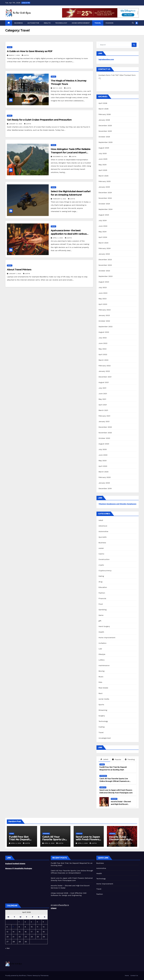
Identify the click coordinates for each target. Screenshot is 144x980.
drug (100, 582)
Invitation (103, 643)
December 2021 (105, 377)
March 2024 (103, 243)
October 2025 (104, 137)
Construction (104, 559)
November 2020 (105, 433)
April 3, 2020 (58, 238)
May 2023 (103, 299)
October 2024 (104, 204)
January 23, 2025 (16, 124)
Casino (101, 554)
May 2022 (103, 349)
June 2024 (103, 226)
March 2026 (104, 109)
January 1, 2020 (15, 274)
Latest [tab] (104, 759)
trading (102, 727)
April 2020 (103, 466)
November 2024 (105, 198)
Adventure (103, 526)
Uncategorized (105, 738)
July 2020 (103, 449)
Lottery (102, 660)
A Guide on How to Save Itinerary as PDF (30, 51)
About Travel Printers (19, 270)
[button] (133, 23)
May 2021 (102, 399)
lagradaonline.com (106, 59)
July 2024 (103, 220)
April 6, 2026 (16, 843)
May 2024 (103, 232)
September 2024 (106, 209)
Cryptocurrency (105, 571)
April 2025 (103, 170)
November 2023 (105, 265)
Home (127, 976)
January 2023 (104, 315)
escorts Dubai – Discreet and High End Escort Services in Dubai (121, 804)
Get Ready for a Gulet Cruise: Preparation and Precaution (40, 120)
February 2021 (104, 416)
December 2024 (105, 193)
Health (47, 23)
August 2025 (104, 148)
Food (101, 604)
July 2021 (102, 388)
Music (101, 677)
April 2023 (103, 304)
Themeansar (44, 976)
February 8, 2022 (60, 199)
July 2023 (103, 287)
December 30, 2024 (60, 157)
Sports (101, 705)
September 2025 (106, 142)
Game (101, 615)
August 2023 (104, 282)
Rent (101, 693)
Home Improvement (81, 23)
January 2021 (104, 421)
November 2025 (105, 131)
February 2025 (105, 181)
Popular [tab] (117, 759)
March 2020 (104, 472)
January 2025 (104, 187)
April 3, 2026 (83, 843)
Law (100, 649)
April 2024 (103, 237)
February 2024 (105, 248)
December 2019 (105, 488)
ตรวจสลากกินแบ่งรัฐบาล (60, 905)
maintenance (104, 665)
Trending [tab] (130, 759)
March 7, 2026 (15, 55)
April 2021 (103, 405)
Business (19, 23)
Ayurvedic (103, 537)
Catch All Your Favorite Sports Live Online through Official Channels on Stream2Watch (114, 781)
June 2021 (103, 394)
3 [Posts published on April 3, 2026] (31, 922)
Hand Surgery (104, 626)
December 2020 (105, 427)
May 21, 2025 (58, 88)
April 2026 (103, 103)
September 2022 (106, 327)
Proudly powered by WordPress (16, 976)
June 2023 (103, 293)
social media (104, 699)
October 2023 (104, 271)
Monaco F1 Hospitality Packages (19, 868)
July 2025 (103, 153)
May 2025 (103, 165)
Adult (101, 520)
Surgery (102, 716)
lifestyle (102, 654)
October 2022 (104, 321)
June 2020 (103, 455)
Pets (100, 682)
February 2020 (105, 477)
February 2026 (105, 114)
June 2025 (103, 159)
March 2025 (103, 176)
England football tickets (15, 864)
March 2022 (103, 360)
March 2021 (103, 410)
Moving (101, 671)
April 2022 (103, 354)
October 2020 (104, 438)
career (101, 548)
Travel (98, 23)
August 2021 (104, 382)
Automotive (33, 23)
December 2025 (105, 126)
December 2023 (105, 260)
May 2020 (103, 461)
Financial (102, 598)
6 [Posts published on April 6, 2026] (7, 927)
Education (103, 587)
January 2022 (104, 371)
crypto (101, 565)
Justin (25, 55)
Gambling (103, 610)
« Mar (7, 948)
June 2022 (103, 343)
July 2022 (103, 338)
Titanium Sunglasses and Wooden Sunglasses (118, 504)
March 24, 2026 (117, 843)
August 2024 (104, 215)
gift (100, 621)
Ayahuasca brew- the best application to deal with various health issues (69, 234)
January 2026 (104, 120)
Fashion (110, 23)
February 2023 (105, 310)
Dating (101, 576)
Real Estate (103, 688)
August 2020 (104, 444)
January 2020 (104, 483)
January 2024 (104, 254)
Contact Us (134, 976)
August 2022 (104, 332)
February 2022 (105, 366)
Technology (61, 23)
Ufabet (54, 908)
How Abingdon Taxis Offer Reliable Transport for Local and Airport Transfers (71, 152)
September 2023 (106, 276)
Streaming (103, 710)
